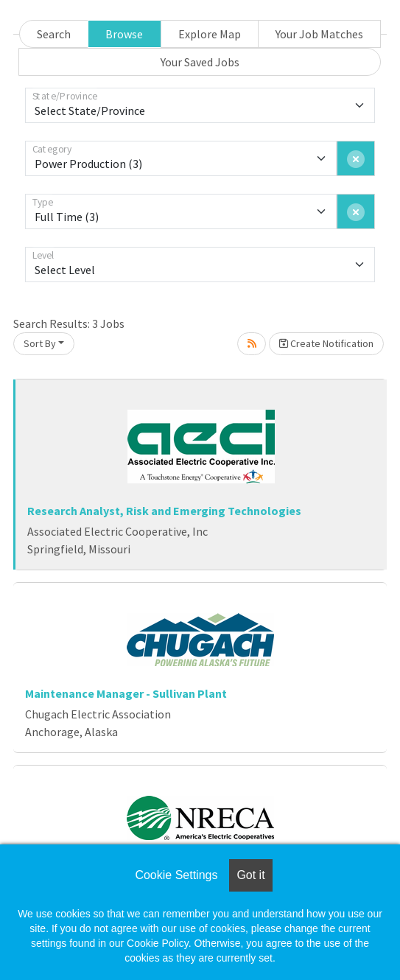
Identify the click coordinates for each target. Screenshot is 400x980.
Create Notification (326, 343)
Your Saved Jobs (200, 62)
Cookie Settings (176, 875)
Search (54, 34)
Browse (124, 34)
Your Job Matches (319, 34)
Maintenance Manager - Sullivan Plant (126, 693)
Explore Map (210, 34)
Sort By (40, 343)
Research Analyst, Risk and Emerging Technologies (164, 511)
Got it (250, 875)
